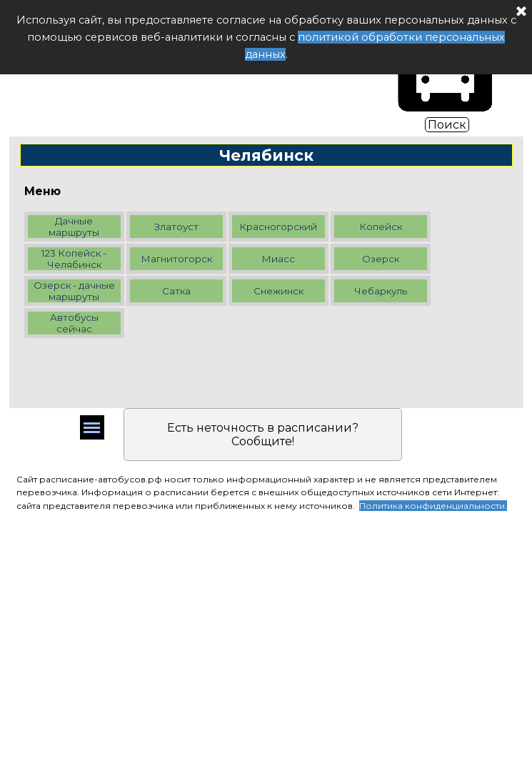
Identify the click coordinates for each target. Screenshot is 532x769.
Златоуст (176, 227)
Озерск (381, 259)
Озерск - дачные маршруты (74, 291)
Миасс (278, 259)
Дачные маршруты (74, 227)
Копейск (381, 227)
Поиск (447, 125)
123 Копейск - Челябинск (74, 259)
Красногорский (278, 227)
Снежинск (278, 291)
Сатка (176, 291)
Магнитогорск (176, 259)
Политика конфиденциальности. (433, 506)
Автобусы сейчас (74, 323)
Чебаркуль (381, 291)
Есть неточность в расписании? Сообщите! (263, 435)
